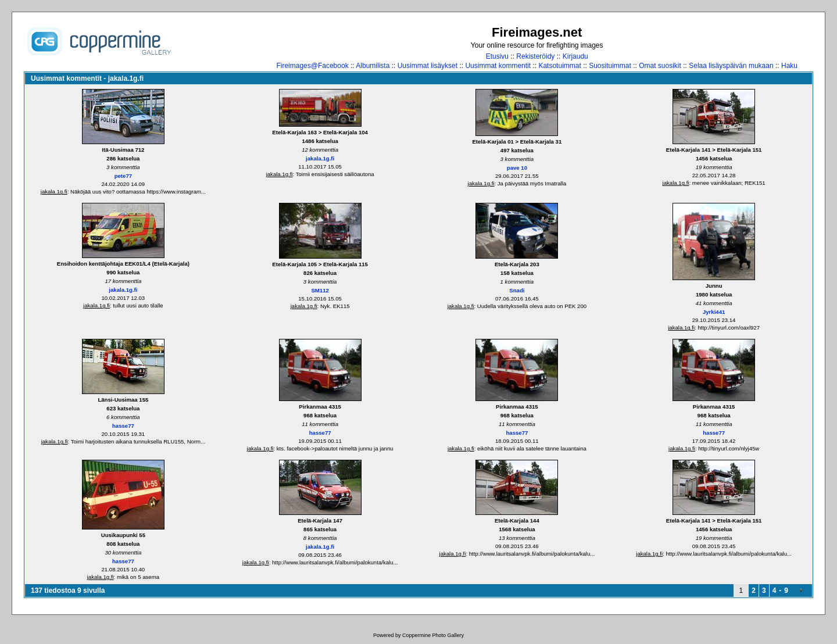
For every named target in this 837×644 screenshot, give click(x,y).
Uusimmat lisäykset (428, 66)
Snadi (517, 290)
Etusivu (497, 56)
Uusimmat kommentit (498, 66)
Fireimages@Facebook (312, 66)
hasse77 (123, 426)
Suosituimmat (610, 66)
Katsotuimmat (559, 66)
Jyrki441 (714, 312)
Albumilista (373, 66)
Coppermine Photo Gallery (433, 635)
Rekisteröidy (535, 56)
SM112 (320, 290)
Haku (789, 66)
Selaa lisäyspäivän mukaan (731, 66)
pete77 (123, 176)
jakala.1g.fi (54, 192)
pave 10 (517, 168)
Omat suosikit (660, 66)
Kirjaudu (575, 56)
